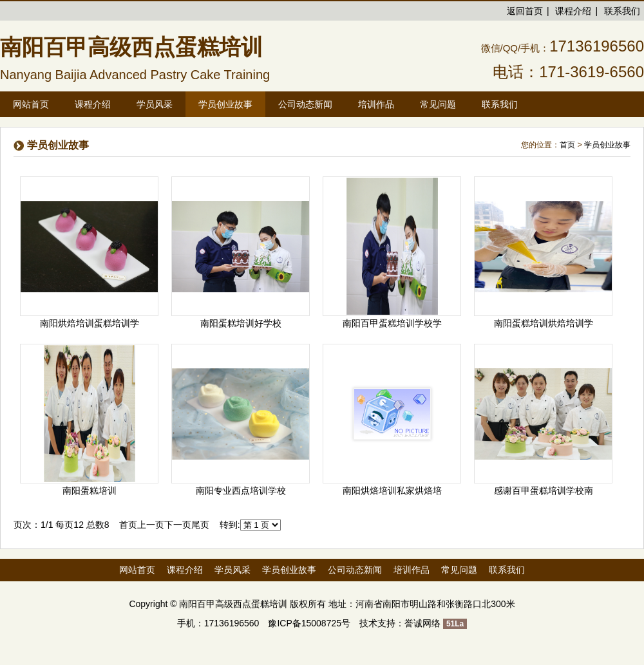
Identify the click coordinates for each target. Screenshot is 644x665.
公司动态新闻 (355, 570)
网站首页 (31, 104)
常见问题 (459, 570)
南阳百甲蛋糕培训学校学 (392, 323)
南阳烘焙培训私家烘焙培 (392, 491)
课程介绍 (573, 11)
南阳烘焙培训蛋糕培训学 (90, 323)
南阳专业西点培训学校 (241, 491)
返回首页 (525, 11)
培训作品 (412, 570)
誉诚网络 (422, 623)
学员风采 (232, 570)
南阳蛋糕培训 (90, 491)
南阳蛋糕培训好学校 (241, 323)
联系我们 (622, 11)
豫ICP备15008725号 (309, 623)
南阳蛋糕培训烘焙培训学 (544, 323)
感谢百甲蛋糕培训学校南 (544, 491)
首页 (567, 145)
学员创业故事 (607, 145)
